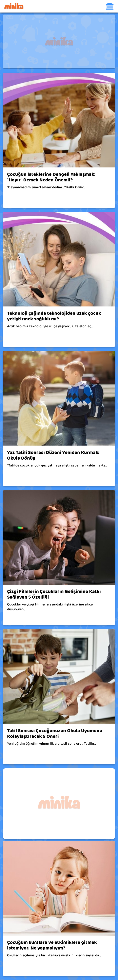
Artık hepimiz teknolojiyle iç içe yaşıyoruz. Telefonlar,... (50, 326)
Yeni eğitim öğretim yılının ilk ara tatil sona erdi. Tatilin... (51, 744)
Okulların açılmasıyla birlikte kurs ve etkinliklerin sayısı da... (54, 955)
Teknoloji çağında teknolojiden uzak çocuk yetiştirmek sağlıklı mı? (54, 316)
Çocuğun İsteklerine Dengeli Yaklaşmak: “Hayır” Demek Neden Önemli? (51, 177)
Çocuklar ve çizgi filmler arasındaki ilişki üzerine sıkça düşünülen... (50, 607)
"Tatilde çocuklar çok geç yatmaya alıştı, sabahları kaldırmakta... (57, 465)
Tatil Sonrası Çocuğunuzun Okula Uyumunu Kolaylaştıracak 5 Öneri (55, 734)
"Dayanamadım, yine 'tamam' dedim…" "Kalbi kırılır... (46, 187)
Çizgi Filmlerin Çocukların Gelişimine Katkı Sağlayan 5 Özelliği (54, 594)
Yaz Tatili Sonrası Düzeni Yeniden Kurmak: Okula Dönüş (53, 455)
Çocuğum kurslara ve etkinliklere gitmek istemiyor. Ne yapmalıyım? (52, 945)
